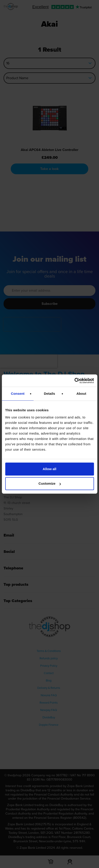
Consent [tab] (18, 394)
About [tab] (81, 394)
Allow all (49, 469)
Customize (50, 483)
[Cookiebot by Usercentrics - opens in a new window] (74, 381)
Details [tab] (50, 394)
